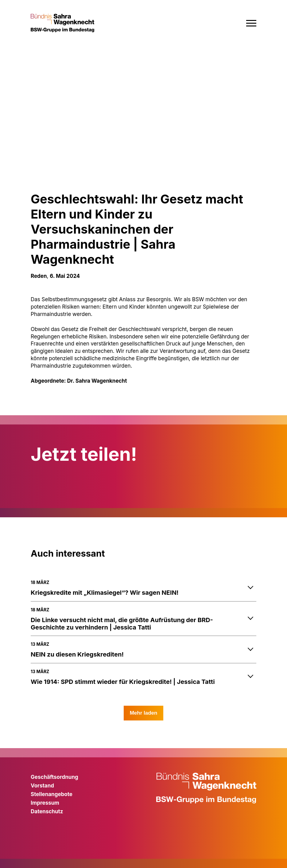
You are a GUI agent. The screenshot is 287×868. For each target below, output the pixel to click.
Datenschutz (47, 811)
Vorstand (42, 786)
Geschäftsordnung (54, 777)
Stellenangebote (52, 794)
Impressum (45, 803)
